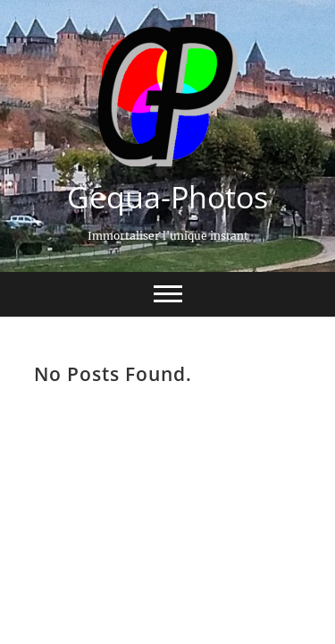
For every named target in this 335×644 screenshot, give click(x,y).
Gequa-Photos (167, 197)
